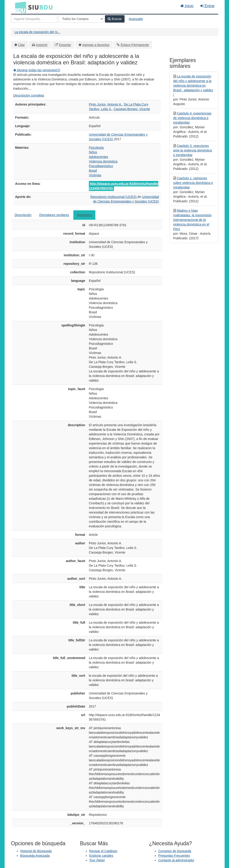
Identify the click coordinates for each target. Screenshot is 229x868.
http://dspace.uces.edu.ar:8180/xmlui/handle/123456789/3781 (124, 186)
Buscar (115, 19)
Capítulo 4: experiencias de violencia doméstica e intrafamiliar (192, 118)
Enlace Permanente (135, 45)
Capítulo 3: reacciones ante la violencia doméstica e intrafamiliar (193, 150)
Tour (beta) (97, 860)
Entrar (207, 6)
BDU (19, 7)
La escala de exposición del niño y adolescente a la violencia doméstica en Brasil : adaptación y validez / (193, 86)
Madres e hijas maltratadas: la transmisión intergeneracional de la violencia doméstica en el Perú (193, 220)
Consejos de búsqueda (175, 851)
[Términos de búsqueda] (34, 19)
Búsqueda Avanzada (35, 856)
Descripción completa (29, 95)
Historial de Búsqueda (36, 851)
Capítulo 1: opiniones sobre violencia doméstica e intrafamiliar (193, 183)
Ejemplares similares (54, 215)
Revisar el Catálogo (103, 851)
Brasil (93, 171)
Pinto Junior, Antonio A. (105, 104)
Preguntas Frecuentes (174, 856)
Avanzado (136, 19)
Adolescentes (99, 157)
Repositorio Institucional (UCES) (114, 197)
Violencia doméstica (103, 161)
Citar (21, 45)
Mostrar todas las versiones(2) (37, 70)
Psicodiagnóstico (101, 166)
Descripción (23, 215)
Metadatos (84, 215)
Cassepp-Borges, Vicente (132, 109)
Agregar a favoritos (96, 45)
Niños (93, 152)
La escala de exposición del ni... (37, 32)
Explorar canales (101, 856)
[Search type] (81, 19)
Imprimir (42, 45)
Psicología (96, 148)
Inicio (187, 6)
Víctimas (95, 175)
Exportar (65, 45)
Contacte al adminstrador (176, 860)
